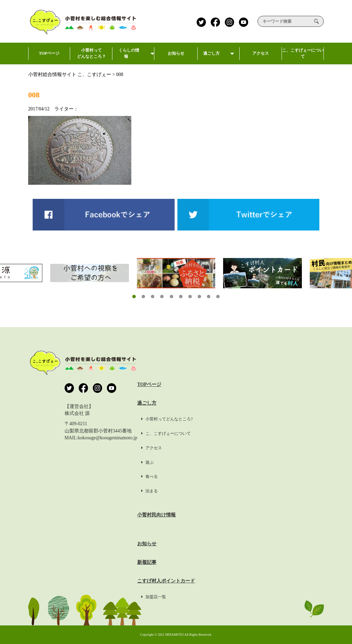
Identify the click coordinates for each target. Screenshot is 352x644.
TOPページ (49, 58)
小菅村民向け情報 (229, 515)
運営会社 (285, 384)
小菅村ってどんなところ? (239, 419)
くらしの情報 (133, 56)
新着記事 (219, 562)
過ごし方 (219, 57)
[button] (134, 297)
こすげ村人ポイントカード (239, 581)
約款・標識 (288, 459)
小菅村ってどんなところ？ (91, 56)
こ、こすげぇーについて (303, 56)
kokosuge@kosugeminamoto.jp (107, 438)
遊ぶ (220, 462)
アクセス (261, 58)
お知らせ (177, 58)
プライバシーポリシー (300, 403)
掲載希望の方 (290, 440)
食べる (222, 476)
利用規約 (285, 422)
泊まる (222, 491)
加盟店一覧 (226, 597)
